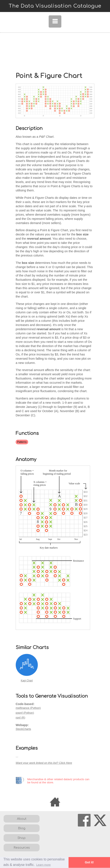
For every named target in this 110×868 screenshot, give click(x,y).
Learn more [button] (43, 865)
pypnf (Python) (25, 713)
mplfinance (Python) (28, 708)
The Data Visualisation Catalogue (55, 6)
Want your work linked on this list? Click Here (44, 763)
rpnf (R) (20, 718)
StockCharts (23, 729)
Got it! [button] (89, 862)
